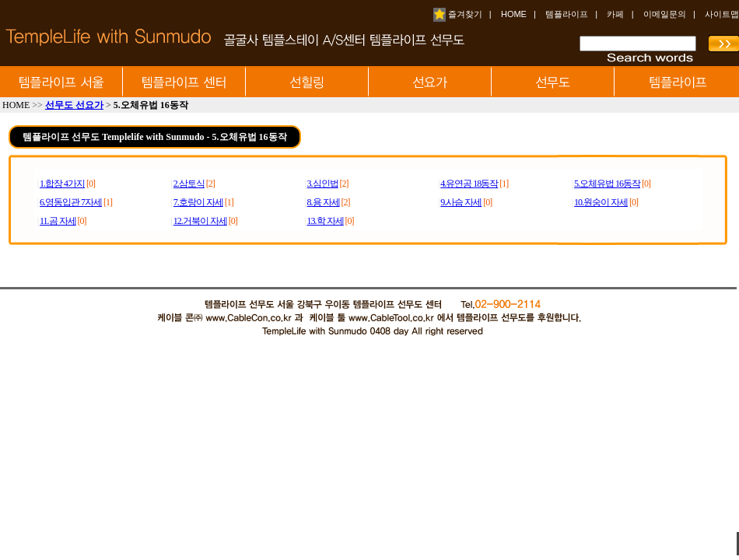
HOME (514, 14)
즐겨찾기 (458, 14)
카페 (615, 14)
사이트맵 (722, 14)
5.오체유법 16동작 (607, 184)
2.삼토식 (189, 184)
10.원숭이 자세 (601, 202)
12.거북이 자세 (200, 221)
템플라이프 (567, 14)
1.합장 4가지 (62, 184)
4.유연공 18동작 (469, 184)
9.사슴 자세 (461, 202)
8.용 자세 (324, 202)
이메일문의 (665, 14)
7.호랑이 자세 (198, 202)
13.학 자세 (326, 221)
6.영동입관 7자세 (71, 202)
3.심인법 (323, 184)
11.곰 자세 (58, 221)
